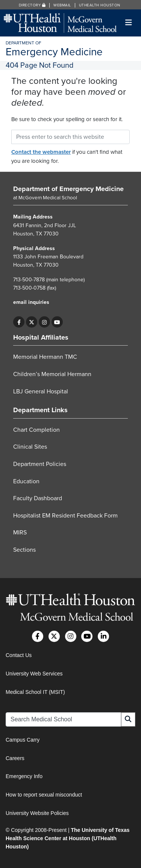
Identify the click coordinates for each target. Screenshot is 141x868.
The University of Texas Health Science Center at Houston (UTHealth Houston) (68, 838)
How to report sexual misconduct (44, 795)
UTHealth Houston (100, 5)
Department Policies (40, 464)
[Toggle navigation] (129, 23)
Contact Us (19, 655)
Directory (32, 5)
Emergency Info (24, 776)
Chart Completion (36, 430)
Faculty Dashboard (38, 498)
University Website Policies (37, 813)
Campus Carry (23, 740)
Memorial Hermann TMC (45, 357)
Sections (24, 550)
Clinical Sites (30, 447)
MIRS (20, 533)
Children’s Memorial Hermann (52, 374)
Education (26, 481)
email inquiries (31, 302)
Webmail (62, 5)
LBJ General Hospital (41, 392)
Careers (15, 758)
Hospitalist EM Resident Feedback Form (65, 516)
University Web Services (34, 674)
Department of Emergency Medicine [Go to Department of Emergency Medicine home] (68, 189)
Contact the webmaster (41, 152)
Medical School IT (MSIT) (35, 692)
